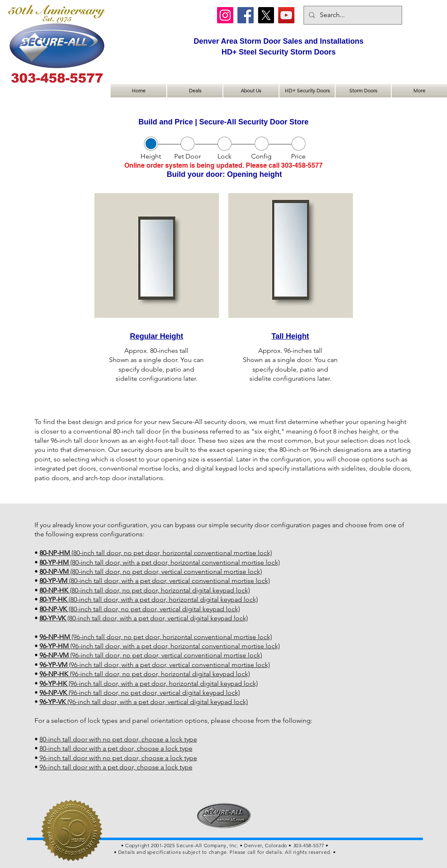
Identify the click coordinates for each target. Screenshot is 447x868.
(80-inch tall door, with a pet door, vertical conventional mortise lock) (155, 581)
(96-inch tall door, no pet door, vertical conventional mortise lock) (151, 655)
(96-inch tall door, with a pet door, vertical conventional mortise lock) (155, 665)
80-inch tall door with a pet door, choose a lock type (116, 748)
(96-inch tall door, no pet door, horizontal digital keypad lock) (145, 674)
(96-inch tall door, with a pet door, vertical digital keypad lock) (144, 702)
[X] (266, 15)
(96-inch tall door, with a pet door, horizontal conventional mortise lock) (160, 646)
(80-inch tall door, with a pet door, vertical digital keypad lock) (144, 618)
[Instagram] (225, 15)
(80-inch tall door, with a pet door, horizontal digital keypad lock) (149, 599)
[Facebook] (246, 15)
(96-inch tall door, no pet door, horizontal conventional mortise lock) (156, 637)
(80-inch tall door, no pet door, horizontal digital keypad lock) (145, 590)
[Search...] (352, 15)
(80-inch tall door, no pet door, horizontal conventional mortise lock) (156, 553)
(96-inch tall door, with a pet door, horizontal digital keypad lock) (149, 683)
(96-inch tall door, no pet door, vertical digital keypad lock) (140, 693)
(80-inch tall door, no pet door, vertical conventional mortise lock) (151, 572)
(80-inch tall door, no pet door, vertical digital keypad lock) (140, 609)
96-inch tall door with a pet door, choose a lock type (116, 767)
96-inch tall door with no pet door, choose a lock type (118, 758)
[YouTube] (286, 15)
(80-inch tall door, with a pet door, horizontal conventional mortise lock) (160, 562)
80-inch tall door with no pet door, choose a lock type (118, 739)
